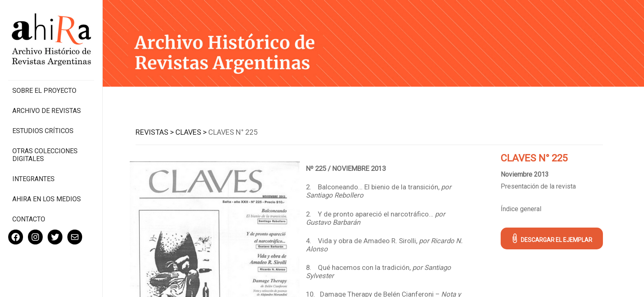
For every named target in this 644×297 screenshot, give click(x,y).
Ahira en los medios (47, 199)
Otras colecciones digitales (45, 155)
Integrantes (33, 179)
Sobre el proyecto (44, 91)
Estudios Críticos (43, 131)
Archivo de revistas (47, 111)
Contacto (29, 219)
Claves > (191, 132)
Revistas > (155, 132)
